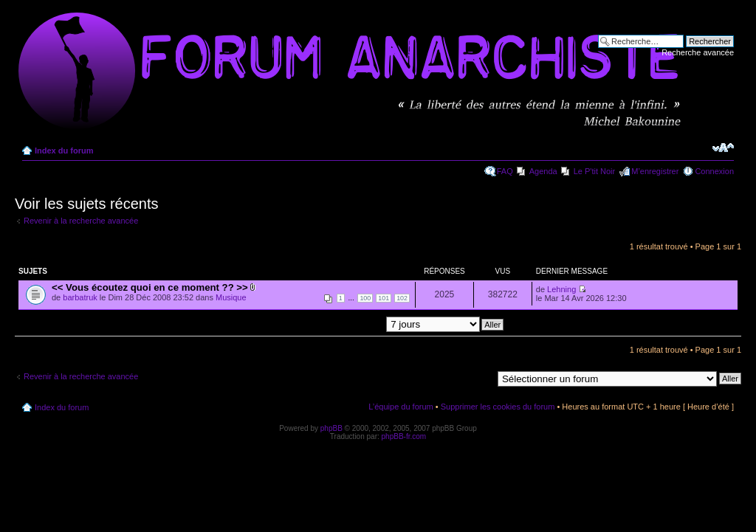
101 (384, 298)
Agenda (543, 171)
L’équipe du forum (401, 407)
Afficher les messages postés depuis (366, 324)
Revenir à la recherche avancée (81, 221)
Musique (231, 297)
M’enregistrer (655, 171)
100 (365, 298)
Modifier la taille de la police (723, 148)
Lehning (561, 289)
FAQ (505, 171)
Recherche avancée (698, 52)
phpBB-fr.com (404, 436)
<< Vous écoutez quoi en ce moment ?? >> (150, 287)
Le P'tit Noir (595, 171)
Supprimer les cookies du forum (498, 407)
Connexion (714, 171)
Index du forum (64, 151)
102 (402, 298)
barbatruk (80, 297)
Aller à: (479, 378)
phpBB (331, 428)
